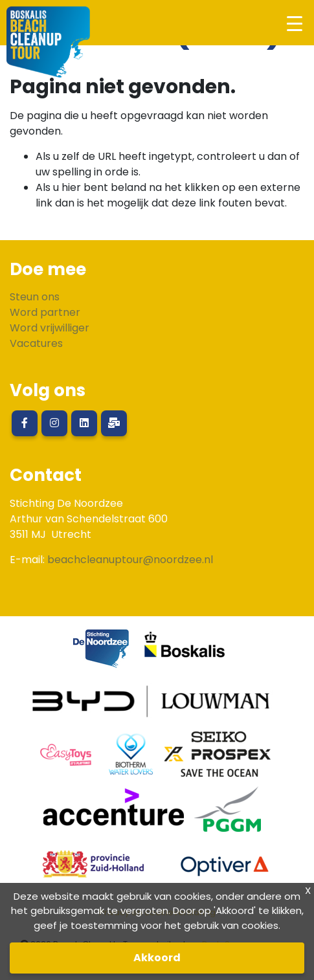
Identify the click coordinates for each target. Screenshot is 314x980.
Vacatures (36, 343)
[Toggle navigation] (294, 23)
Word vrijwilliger (50, 328)
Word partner (45, 312)
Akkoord (157, 958)
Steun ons (35, 297)
